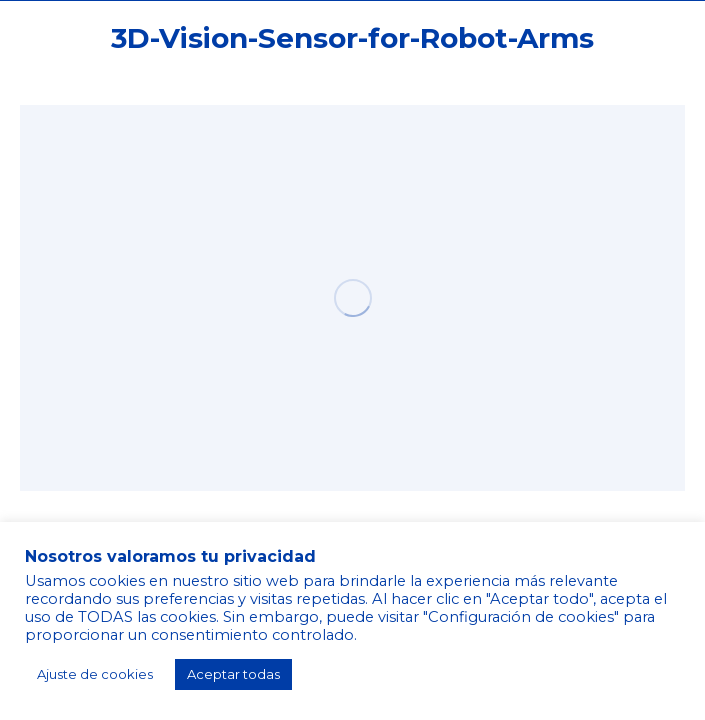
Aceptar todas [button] (233, 674)
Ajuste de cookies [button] (95, 674)
